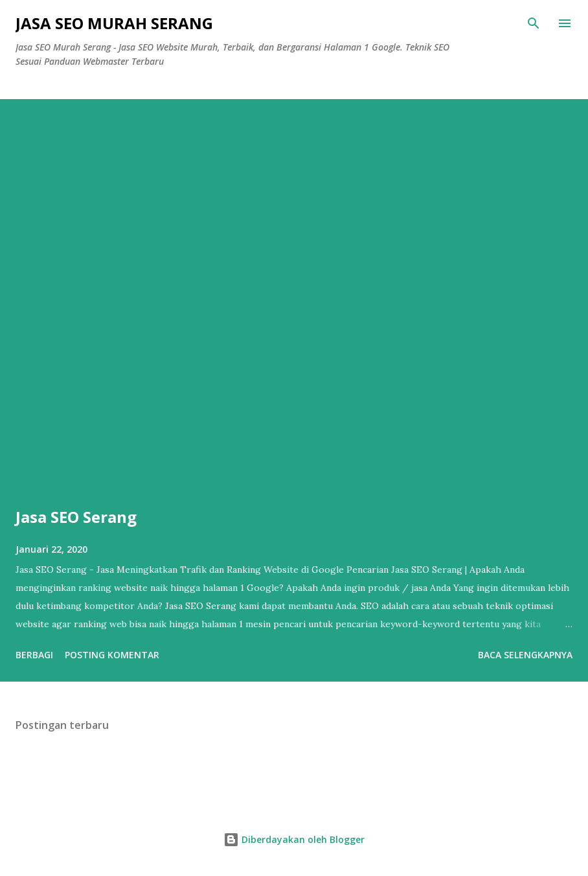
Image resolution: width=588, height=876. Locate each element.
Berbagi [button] (34, 655)
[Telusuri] (534, 23)
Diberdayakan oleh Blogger (294, 839)
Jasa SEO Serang (76, 517)
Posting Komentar (112, 655)
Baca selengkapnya (525, 655)
